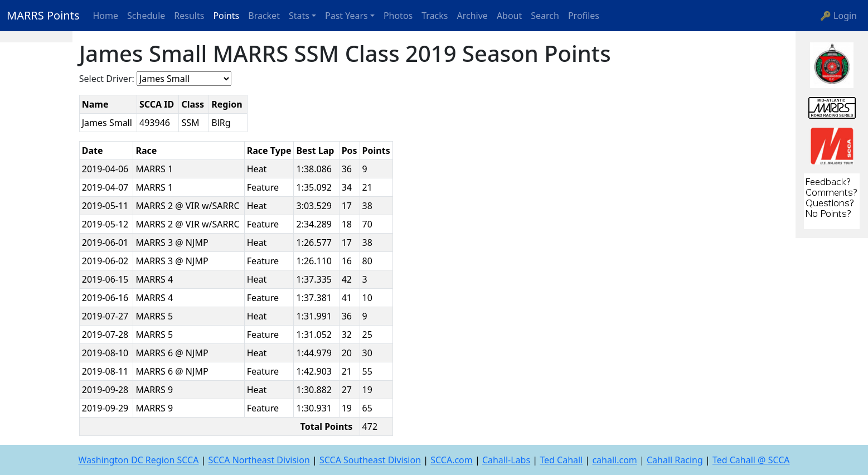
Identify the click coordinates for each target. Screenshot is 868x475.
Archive (472, 16)
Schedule (146, 16)
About (509, 16)
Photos (398, 16)
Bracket (264, 16)
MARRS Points (43, 15)
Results (189, 16)
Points (226, 16)
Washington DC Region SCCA (138, 460)
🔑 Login (838, 16)
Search (545, 16)
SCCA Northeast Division (259, 460)
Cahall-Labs (506, 460)
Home (106, 16)
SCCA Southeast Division (370, 460)
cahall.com (614, 460)
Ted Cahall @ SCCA (751, 460)
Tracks (435, 16)
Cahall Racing (675, 460)
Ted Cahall (561, 460)
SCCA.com (452, 460)
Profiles (584, 16)
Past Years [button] (346, 16)
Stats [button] (299, 16)
